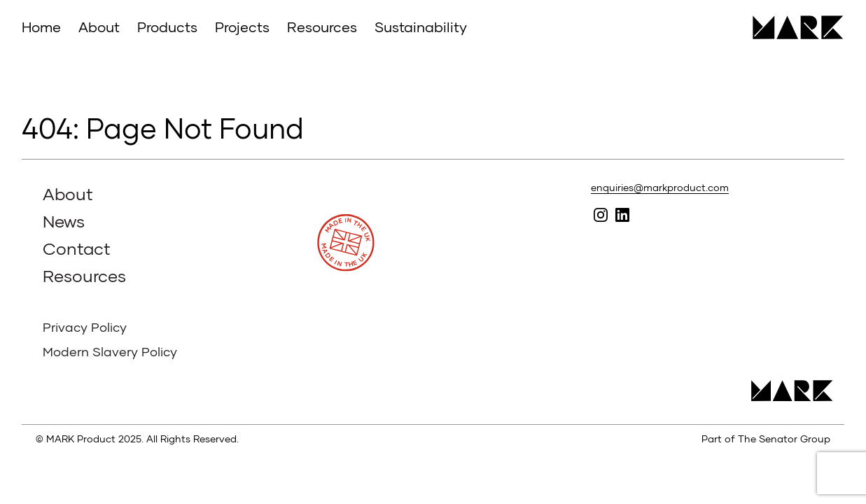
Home (41, 27)
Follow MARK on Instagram (600, 215)
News (64, 221)
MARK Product (793, 27)
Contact (77, 248)
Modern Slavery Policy (110, 351)
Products (167, 27)
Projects (242, 27)
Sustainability (421, 27)
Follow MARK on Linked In (622, 215)
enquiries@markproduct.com (660, 187)
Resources (322, 27)
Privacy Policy (85, 327)
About (99, 27)
